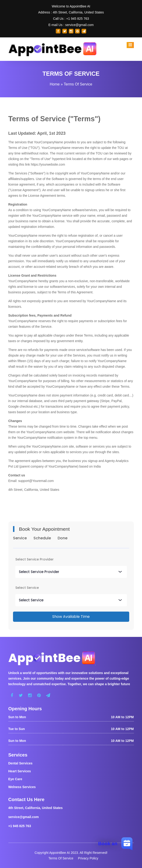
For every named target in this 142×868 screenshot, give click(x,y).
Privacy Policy (88, 858)
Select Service (27, 588)
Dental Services (20, 763)
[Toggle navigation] (130, 45)
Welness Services (22, 787)
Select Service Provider (35, 559)
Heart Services (20, 771)
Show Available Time (71, 617)
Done (63, 538)
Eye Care (15, 779)
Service (20, 538)
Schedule (42, 538)
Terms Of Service (61, 858)
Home (55, 84)
